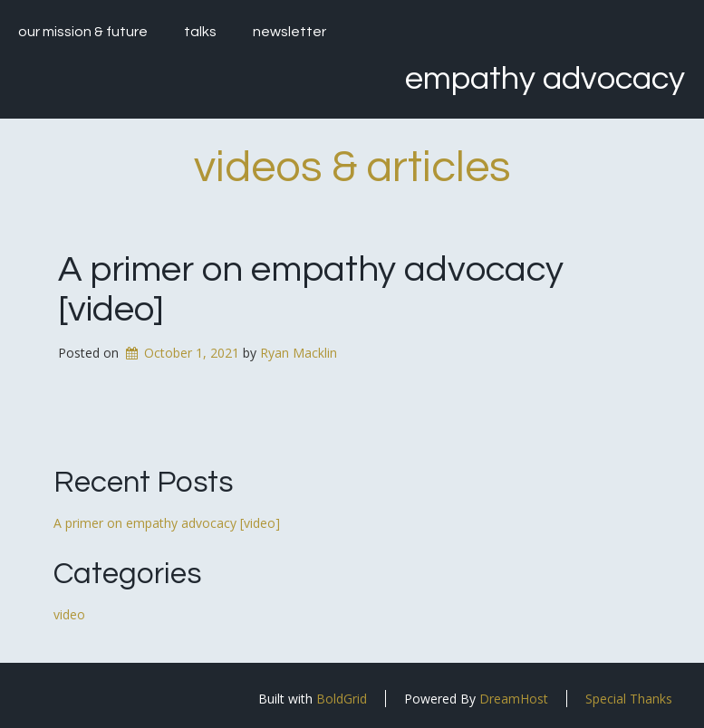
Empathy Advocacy (545, 79)
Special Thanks (629, 699)
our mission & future (83, 32)
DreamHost (514, 699)
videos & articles (352, 168)
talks (200, 32)
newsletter (289, 32)
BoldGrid (342, 699)
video (69, 614)
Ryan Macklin (299, 353)
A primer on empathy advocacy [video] (167, 523)
